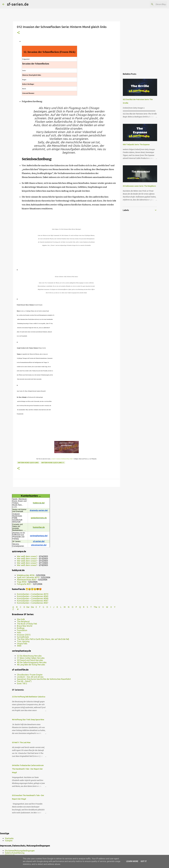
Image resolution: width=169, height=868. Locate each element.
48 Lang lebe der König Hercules (31, 674)
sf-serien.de (18, 4)
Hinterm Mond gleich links (28, 472)
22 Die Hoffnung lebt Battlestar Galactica (29, 706)
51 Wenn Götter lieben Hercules (31, 668)
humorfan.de (39, 537)
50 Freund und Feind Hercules (30, 670)
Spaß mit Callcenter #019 (28, 587)
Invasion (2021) (24, 644)
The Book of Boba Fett (27, 633)
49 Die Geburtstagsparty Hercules (32, 672)
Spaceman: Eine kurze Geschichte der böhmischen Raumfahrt (44, 689)
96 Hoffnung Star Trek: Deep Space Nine (28, 729)
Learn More (132, 861)
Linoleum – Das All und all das (30, 687)
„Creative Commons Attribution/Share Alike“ (62, 468)
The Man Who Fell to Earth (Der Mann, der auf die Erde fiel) (43, 649)
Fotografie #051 (24, 594)
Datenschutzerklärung (15, 853)
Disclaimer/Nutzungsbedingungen (20, 851)
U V (101, 617)
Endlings (21, 638)
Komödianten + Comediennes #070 (33, 604)
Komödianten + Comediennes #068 (33, 608)
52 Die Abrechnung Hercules (29, 665)
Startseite (9, 838)
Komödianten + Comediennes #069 (33, 606)
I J (53, 617)
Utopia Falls (22, 653)
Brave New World (25, 636)
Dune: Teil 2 (22, 693)
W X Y (111, 617)
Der (28, 617)
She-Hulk (21, 629)
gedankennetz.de (39, 527)
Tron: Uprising (23, 651)
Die (32, 617)
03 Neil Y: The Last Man (21, 752)
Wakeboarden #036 (26, 585)
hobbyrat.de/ (39, 513)
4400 (19, 655)
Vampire (9, 841)
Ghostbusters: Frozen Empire (30, 684)
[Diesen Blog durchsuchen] (154, 4)
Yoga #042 (22, 591)
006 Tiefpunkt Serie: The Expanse (136, 145)
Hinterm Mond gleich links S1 (53, 472)
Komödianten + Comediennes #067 (33, 610)
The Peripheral (23, 631)
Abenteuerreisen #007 (27, 589)
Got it (144, 861)
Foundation (22, 640)
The (95, 617)
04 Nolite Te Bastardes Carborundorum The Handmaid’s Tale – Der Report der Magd (28, 779)
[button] (18, 33)
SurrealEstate (23, 647)
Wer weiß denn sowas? (27, 566)
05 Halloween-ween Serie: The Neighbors (139, 186)
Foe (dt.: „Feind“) (24, 691)
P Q (78, 617)
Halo (19, 642)
